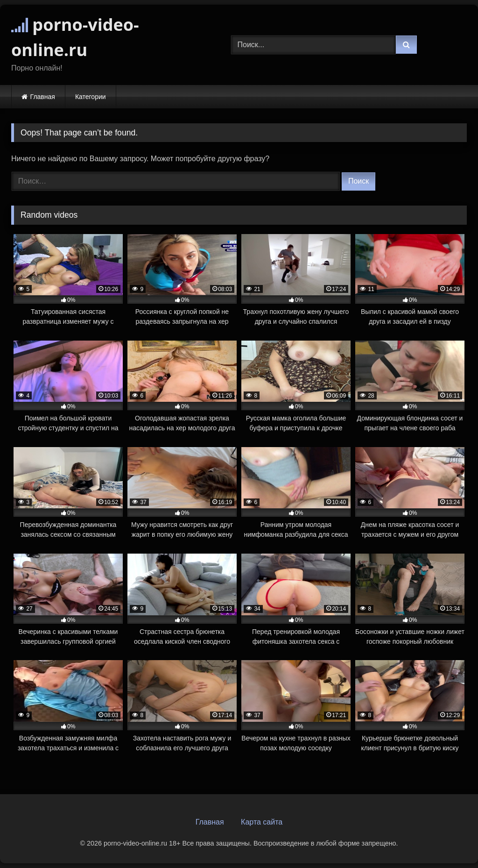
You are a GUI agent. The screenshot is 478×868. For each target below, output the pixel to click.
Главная (43, 97)
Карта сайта (262, 822)
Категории (91, 97)
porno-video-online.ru (75, 37)
